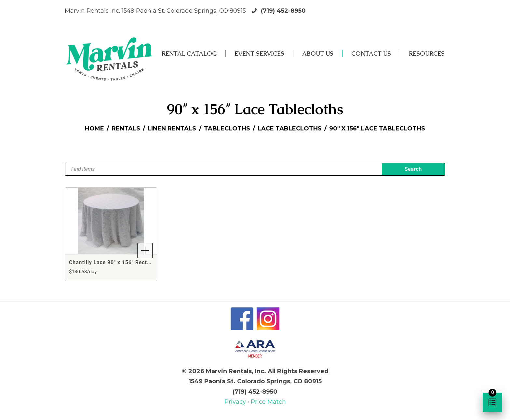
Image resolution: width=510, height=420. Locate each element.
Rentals (126, 129)
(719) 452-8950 (283, 11)
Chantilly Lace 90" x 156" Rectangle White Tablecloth (138, 262)
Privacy (236, 402)
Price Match (268, 402)
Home (94, 129)
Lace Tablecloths (290, 129)
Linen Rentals (172, 129)
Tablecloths (227, 129)
